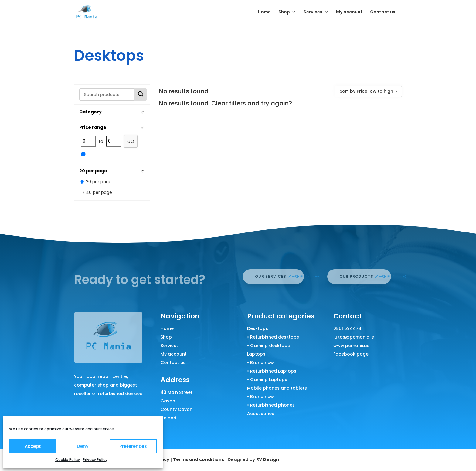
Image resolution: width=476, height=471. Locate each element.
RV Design (268, 459)
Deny (83, 446)
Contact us (383, 12)
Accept (33, 446)
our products (356, 276)
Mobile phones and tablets (277, 388)
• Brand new (260, 363)
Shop (284, 12)
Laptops (256, 354)
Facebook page (351, 354)
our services (271, 276)
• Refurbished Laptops (272, 371)
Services (313, 12)
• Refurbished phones (271, 405)
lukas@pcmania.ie (354, 337)
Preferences (133, 446)
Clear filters (229, 103)
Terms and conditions (199, 459)
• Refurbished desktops (273, 337)
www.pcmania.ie (351, 346)
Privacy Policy (95, 460)
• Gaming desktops (269, 346)
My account (349, 12)
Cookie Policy (68, 460)
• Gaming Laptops (267, 380)
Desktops (258, 328)
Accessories (261, 414)
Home (264, 12)
